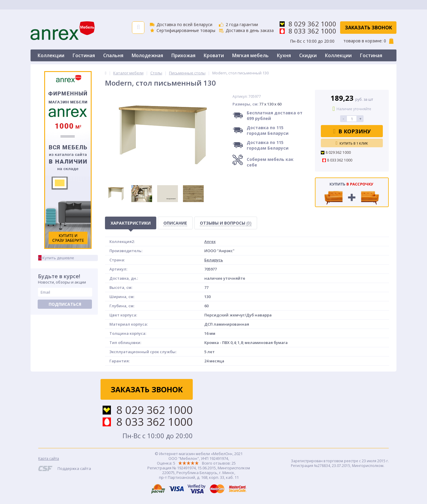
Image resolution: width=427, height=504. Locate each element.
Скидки (308, 55)
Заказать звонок (368, 28)
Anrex (210, 241)
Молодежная (147, 55)
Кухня (284, 55)
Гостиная (84, 55)
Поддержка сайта (74, 468)
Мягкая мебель (250, 55)
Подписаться (65, 304)
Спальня (113, 55)
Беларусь (214, 260)
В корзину (352, 131)
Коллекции (51, 55)
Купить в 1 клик (352, 143)
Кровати (214, 55)
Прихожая (183, 55)
